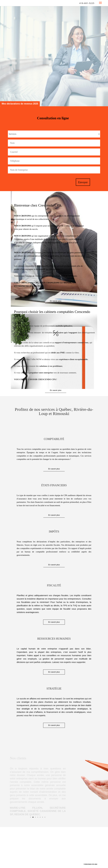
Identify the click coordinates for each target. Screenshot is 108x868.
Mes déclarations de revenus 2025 (20, 104)
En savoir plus (56, 301)
